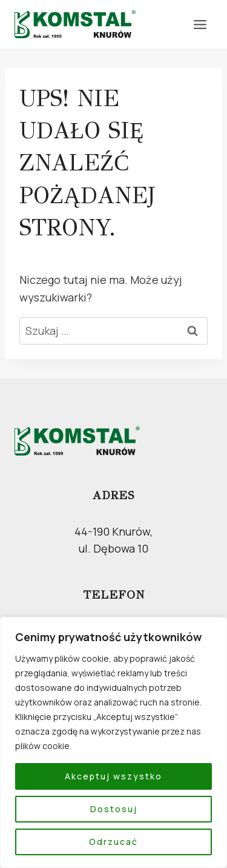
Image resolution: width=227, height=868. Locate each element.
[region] (113, 742)
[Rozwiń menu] (200, 24)
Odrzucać (113, 842)
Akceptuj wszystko (113, 776)
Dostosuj (114, 809)
